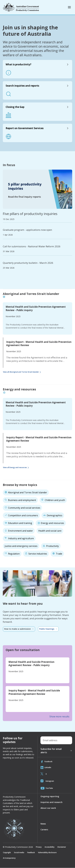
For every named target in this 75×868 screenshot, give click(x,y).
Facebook (47, 762)
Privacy (39, 847)
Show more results (59, 717)
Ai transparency (9, 858)
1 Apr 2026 (8, 235)
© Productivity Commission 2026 (18, 847)
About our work (48, 808)
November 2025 (13, 316)
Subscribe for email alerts (56, 751)
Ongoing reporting (50, 796)
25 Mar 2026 (9, 268)
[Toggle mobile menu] (69, 7)
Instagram (47, 781)
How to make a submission (19, 629)
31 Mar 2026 (9, 251)
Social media (19, 852)
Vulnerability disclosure (48, 852)
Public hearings (48, 629)
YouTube (47, 788)
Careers (44, 830)
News (43, 824)
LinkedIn (46, 768)
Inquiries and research (51, 802)
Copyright (7, 852)
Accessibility (50, 847)
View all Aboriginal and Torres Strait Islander (23, 372)
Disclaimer (62, 847)
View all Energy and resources (16, 468)
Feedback (31, 852)
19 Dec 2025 (9, 219)
